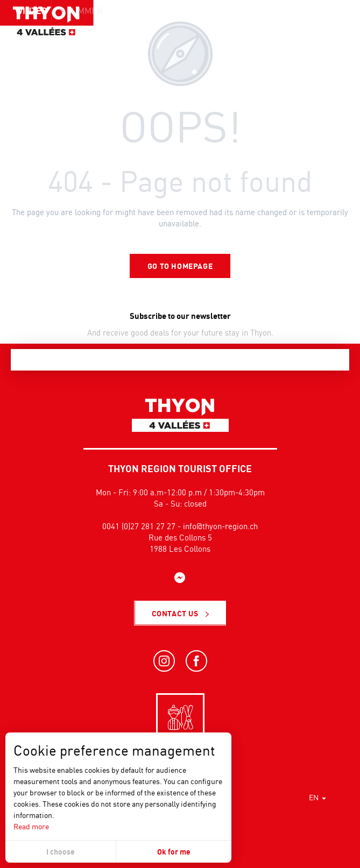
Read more (31, 826)
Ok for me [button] (174, 852)
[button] (328, 30)
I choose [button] (61, 852)
